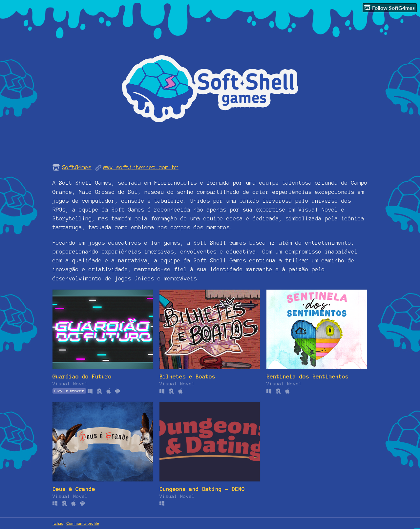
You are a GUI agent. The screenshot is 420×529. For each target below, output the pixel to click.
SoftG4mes (77, 167)
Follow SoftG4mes (389, 8)
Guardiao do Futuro (82, 376)
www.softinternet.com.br (141, 167)
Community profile (83, 523)
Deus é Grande (74, 489)
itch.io (58, 523)
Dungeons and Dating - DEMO (202, 489)
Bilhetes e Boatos (187, 376)
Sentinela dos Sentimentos (307, 376)
